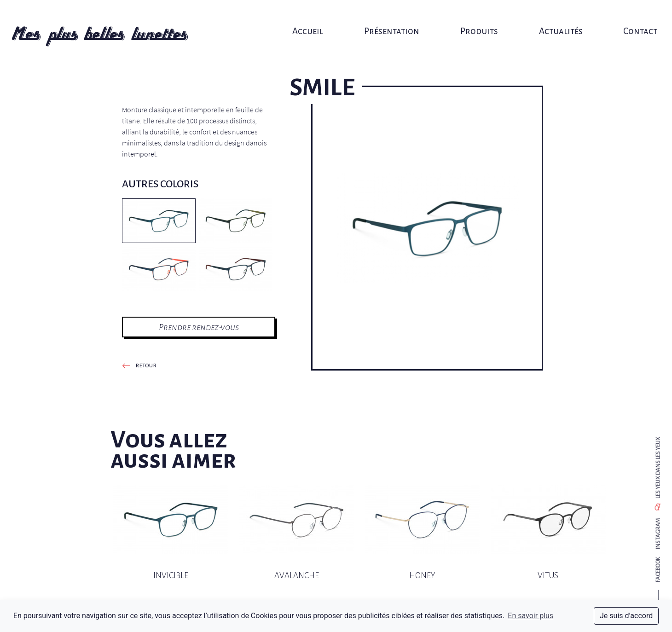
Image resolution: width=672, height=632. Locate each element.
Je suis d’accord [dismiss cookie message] (626, 616)
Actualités (551, 17)
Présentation (390, 17)
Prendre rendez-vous (199, 327)
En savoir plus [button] (530, 616)
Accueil (311, 17)
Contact (626, 17)
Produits (473, 17)
